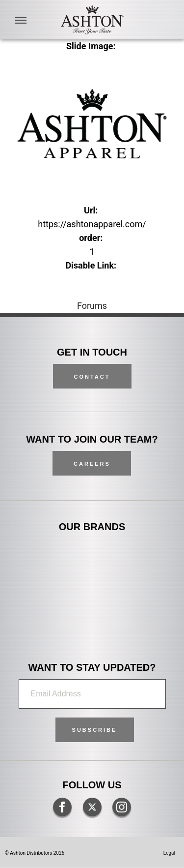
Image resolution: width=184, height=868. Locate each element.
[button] (95, 730)
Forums (92, 306)
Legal (169, 853)
